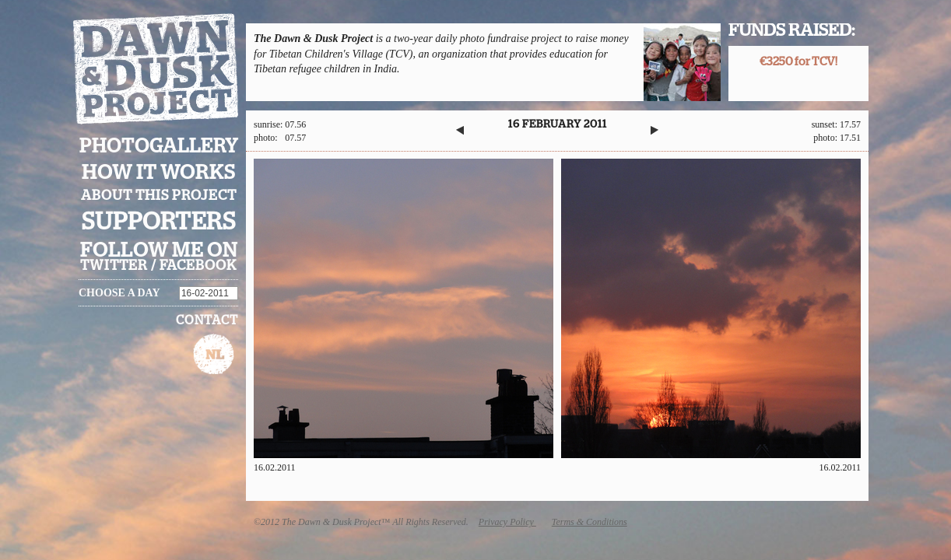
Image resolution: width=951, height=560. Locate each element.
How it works (159, 173)
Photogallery (159, 147)
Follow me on (159, 250)
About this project (159, 196)
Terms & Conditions (590, 522)
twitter (114, 266)
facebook (198, 266)
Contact (207, 320)
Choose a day (119, 293)
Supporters (159, 222)
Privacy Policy (507, 522)
